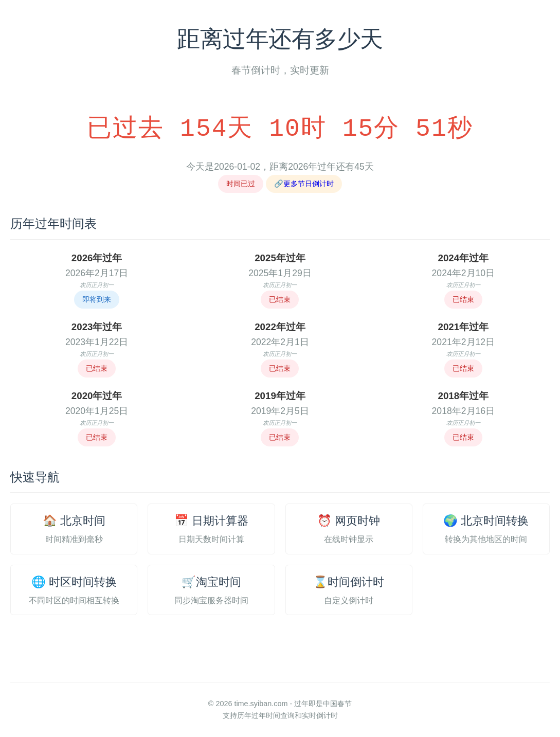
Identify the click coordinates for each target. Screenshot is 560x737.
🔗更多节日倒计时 (304, 184)
